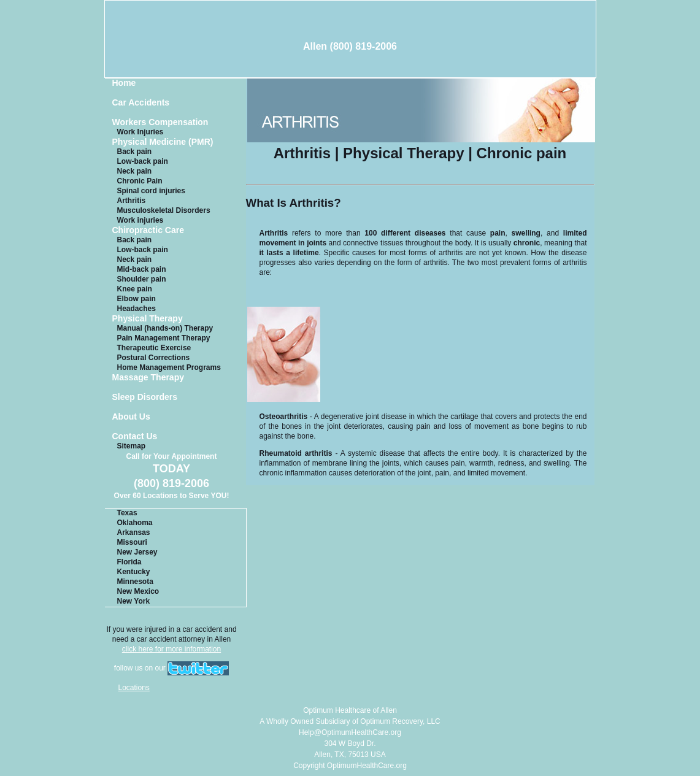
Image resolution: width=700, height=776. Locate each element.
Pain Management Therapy (164, 338)
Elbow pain (137, 299)
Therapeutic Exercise (154, 348)
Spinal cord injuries (151, 191)
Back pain (135, 152)
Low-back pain (143, 161)
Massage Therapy (148, 378)
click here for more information (171, 649)
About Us (131, 417)
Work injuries (140, 220)
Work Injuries (140, 132)
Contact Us (135, 436)
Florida (129, 562)
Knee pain (135, 289)
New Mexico (138, 591)
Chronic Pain (140, 181)
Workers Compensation (160, 122)
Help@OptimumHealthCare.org (350, 732)
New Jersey (137, 552)
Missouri (132, 542)
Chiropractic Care (148, 230)
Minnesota (135, 582)
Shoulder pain (142, 279)
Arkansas (134, 532)
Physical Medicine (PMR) (163, 142)
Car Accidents (141, 103)
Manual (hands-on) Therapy (165, 328)
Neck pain (135, 171)
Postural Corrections (154, 358)
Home (124, 83)
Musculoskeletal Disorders (164, 210)
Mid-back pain (142, 269)
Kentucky (134, 572)
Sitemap (132, 446)
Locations (134, 688)
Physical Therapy (148, 319)
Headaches (137, 309)
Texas (127, 513)
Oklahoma (135, 523)
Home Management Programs (169, 367)
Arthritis (132, 201)
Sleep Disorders (145, 397)
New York (134, 601)
